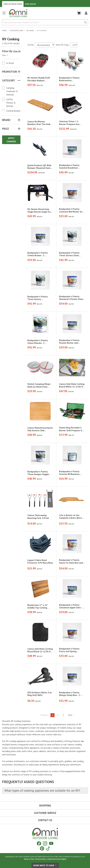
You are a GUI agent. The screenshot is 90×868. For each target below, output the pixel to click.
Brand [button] (6, 120)
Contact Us (45, 820)
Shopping (45, 806)
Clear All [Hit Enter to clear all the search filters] (17, 51)
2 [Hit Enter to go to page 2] (58, 715)
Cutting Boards (13, 111)
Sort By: (31, 45)
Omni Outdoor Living (13, 4)
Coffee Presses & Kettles (11, 103)
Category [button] (8, 80)
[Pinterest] (42, 848)
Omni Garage (30, 4)
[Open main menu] (4, 14)
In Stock (10, 63)
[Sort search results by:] (45, 45)
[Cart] (79, 13)
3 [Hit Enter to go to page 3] (63, 715)
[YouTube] (51, 843)
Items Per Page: (62, 45)
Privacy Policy (41, 859)
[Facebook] (39, 843)
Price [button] (5, 129)
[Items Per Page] (74, 45)
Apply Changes (11, 140)
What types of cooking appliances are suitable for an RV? (42, 790)
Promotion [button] (10, 72)
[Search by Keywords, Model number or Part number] (43, 22)
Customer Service (45, 813)
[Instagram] (45, 843)
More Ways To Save (45, 865)
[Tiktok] (48, 848)
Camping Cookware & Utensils (12, 91)
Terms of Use (29, 859)
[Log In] (86, 13)
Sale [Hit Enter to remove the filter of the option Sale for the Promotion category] (5, 55)
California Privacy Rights (57, 859)
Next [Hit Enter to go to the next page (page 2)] (71, 715)
